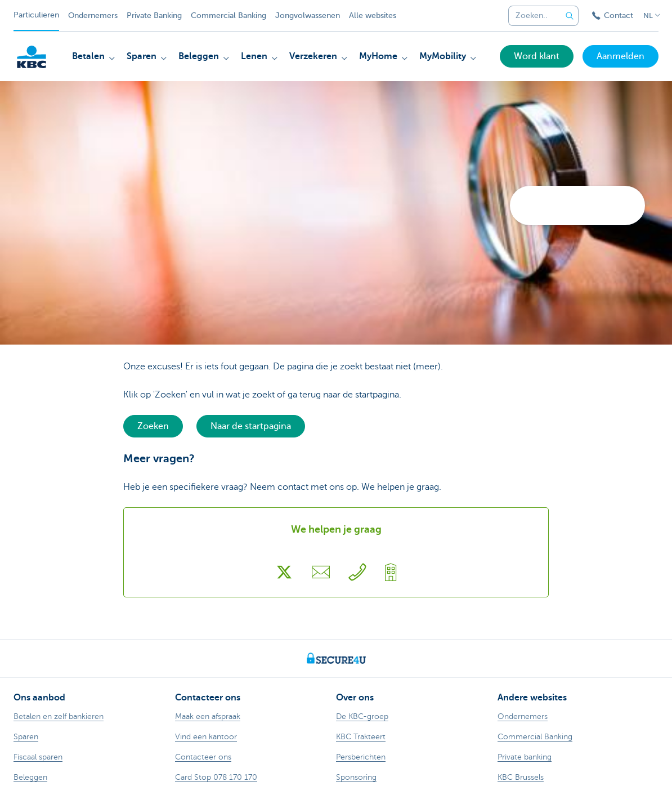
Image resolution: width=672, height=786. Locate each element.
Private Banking (154, 15)
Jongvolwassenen (308, 15)
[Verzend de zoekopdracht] (570, 16)
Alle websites (373, 15)
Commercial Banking (229, 15)
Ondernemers (93, 15)
